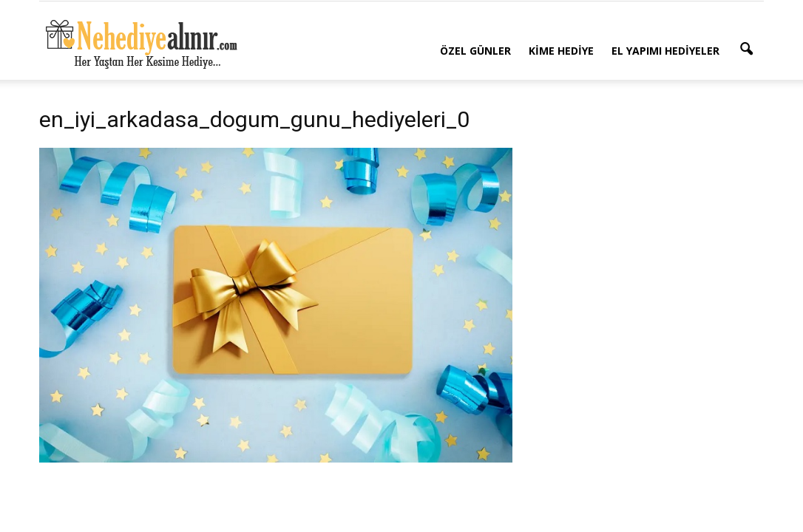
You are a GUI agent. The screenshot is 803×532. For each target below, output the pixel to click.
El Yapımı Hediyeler (665, 51)
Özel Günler (475, 51)
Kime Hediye (561, 51)
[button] (746, 50)
